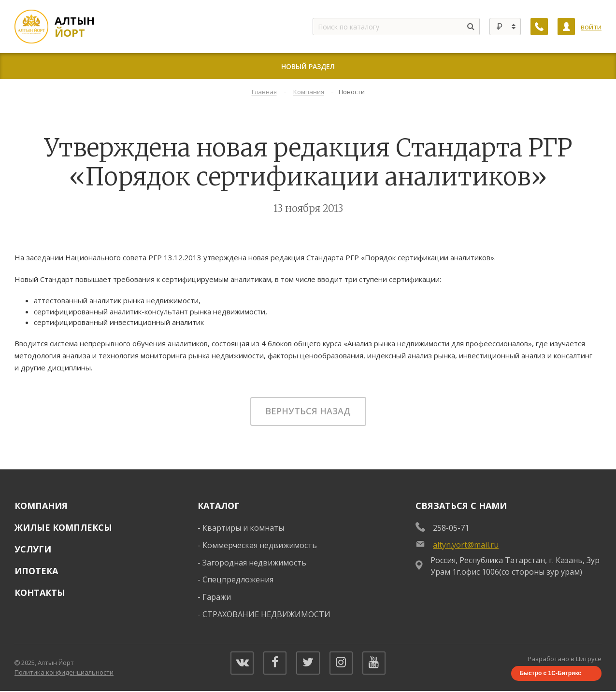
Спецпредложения (238, 579)
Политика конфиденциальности (64, 673)
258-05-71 (451, 528)
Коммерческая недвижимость (260, 545)
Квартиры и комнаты (243, 528)
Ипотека (36, 571)
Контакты (40, 593)
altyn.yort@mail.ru (466, 545)
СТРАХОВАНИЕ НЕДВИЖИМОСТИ (266, 614)
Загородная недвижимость (254, 563)
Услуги (33, 549)
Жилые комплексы (63, 527)
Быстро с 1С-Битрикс (550, 674)
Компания (41, 506)
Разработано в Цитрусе (565, 659)
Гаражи (217, 597)
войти (591, 27)
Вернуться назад (308, 411)
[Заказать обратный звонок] (539, 27)
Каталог (219, 506)
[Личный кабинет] (566, 27)
